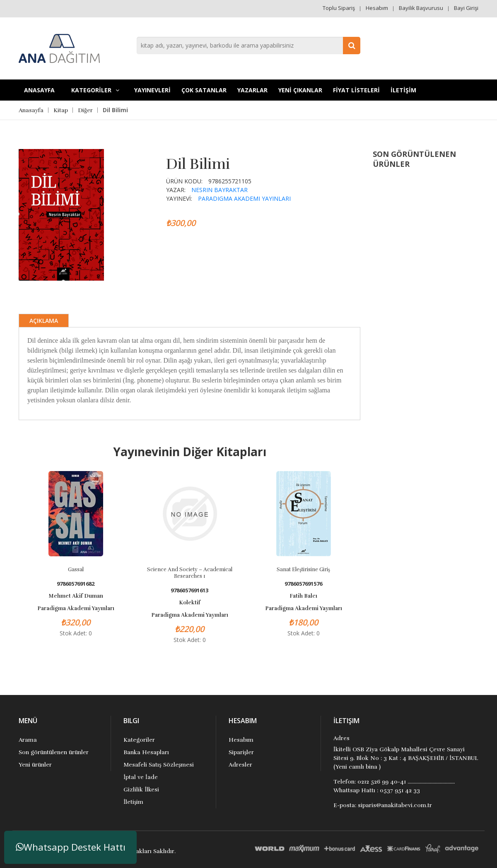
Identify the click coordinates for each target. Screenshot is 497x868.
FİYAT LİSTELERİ (356, 90)
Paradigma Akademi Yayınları (244, 198)
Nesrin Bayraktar (220, 190)
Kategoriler (139, 740)
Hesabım (377, 8)
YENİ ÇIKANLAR (300, 90)
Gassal (76, 570)
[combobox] (248, 46)
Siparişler (241, 752)
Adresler (240, 765)
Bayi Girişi (466, 8)
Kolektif (190, 603)
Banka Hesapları (146, 752)
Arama (28, 740)
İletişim (133, 802)
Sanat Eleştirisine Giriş (303, 570)
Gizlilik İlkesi (141, 790)
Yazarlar (252, 90)
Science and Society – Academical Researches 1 (190, 573)
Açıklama (44, 321)
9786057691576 (303, 584)
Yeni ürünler (35, 765)
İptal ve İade (140, 777)
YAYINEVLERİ (152, 90)
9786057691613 (189, 590)
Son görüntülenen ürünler (54, 752)
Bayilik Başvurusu (421, 8)
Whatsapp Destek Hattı (71, 847)
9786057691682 (76, 584)
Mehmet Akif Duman (76, 596)
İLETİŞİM (403, 90)
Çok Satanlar (204, 90)
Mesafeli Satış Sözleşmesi (159, 765)
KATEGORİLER (95, 90)
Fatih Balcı (303, 596)
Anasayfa (39, 90)
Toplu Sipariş (339, 8)
